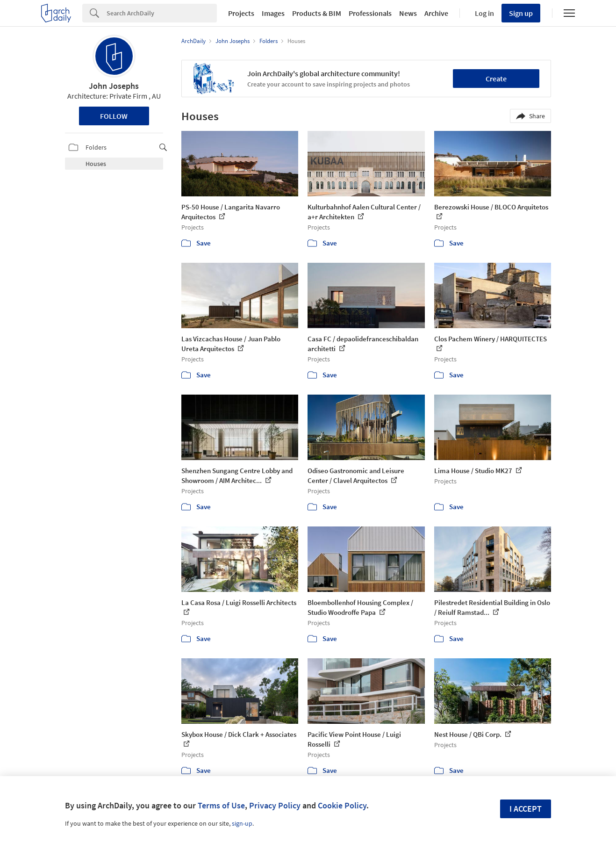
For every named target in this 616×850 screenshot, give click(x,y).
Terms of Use (221, 805)
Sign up (521, 13)
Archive (436, 13)
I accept (526, 809)
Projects (241, 13)
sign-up (242, 823)
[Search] (162, 13)
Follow (114, 116)
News (408, 13)
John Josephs (114, 86)
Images (273, 13)
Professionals (370, 13)
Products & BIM (317, 13)
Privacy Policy (275, 805)
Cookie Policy (342, 805)
